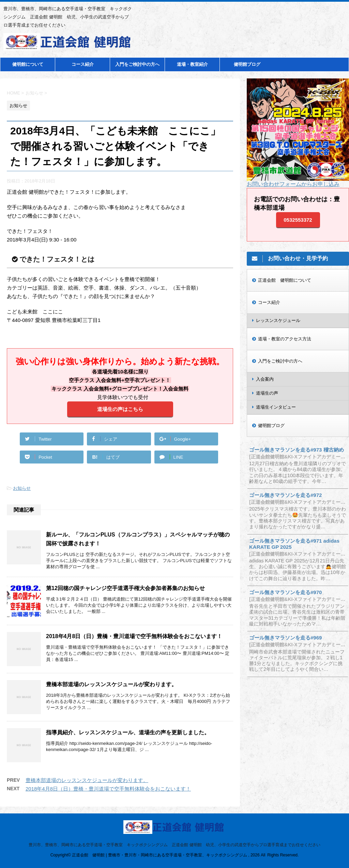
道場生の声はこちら (120, 409)
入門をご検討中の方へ (137, 64)
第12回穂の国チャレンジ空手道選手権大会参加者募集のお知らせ (125, 588)
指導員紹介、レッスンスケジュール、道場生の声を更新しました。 (128, 732)
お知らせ (22, 488)
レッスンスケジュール (278, 320)
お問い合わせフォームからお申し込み (293, 184)
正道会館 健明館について (285, 280)
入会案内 (265, 379)
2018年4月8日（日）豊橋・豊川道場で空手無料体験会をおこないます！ (134, 636)
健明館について (28, 64)
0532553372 (298, 220)
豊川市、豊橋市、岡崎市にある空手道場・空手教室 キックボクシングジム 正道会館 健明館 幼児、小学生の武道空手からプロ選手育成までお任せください (174, 845)
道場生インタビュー (276, 407)
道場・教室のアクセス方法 (285, 339)
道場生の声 (267, 393)
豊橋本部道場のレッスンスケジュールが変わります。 (111, 684)
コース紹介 (83, 64)
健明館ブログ (247, 64)
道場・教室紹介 (192, 64)
